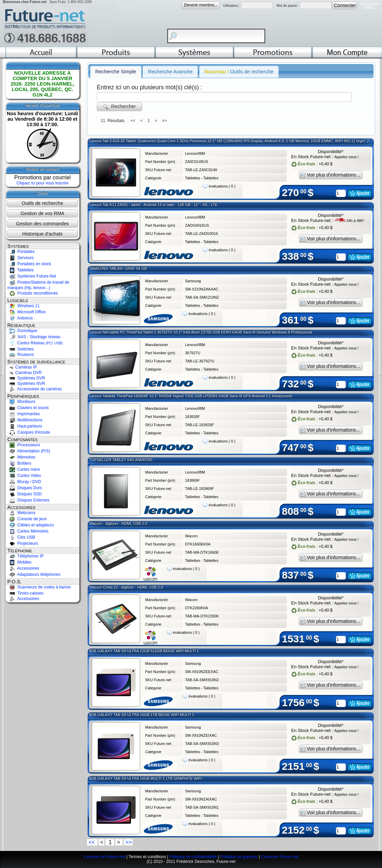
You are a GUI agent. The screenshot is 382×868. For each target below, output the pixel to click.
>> (164, 121)
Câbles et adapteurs (31, 525)
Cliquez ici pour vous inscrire (42, 183)
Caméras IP (22, 367)
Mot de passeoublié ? (370, 5)
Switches (21, 349)
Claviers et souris (28, 408)
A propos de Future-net (104, 857)
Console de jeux (27, 519)
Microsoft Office (27, 312)
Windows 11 (24, 306)
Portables (21, 252)
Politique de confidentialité (193, 857)
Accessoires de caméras (35, 389)
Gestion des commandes (42, 224)
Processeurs (24, 445)
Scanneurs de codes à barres (39, 587)
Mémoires (21, 457)
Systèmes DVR (26, 378)
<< (134, 121)
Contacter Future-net (280, 857)
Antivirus (20, 318)
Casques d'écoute (29, 432)
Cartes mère (24, 469)
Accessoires (23, 568)
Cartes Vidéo (24, 476)
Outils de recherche (42, 203)
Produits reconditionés (33, 293)
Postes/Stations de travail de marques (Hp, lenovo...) (38, 285)
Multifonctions (25, 420)
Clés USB (21, 537)
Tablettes (21, 270)
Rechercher (119, 107)
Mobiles (20, 562)
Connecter (345, 5)
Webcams (21, 513)
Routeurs (21, 355)
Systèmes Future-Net (32, 276)
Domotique (22, 331)
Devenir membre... (201, 5)
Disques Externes (28, 500)
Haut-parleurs (25, 426)
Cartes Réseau (35, 343)
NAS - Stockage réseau (34, 337)
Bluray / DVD (24, 482)
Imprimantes (24, 414)
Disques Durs (25, 488)
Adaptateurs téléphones (34, 574)
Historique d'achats (42, 234)
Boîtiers (19, 463)
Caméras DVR (25, 373)
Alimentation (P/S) (29, 451)
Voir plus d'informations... (331, 175)
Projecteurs (23, 543)
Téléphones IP (26, 556)
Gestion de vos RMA (42, 213)
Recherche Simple (116, 72)
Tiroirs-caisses (26, 593)
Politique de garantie (239, 857)
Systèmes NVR (26, 384)
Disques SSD (25, 494)
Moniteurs (21, 402)
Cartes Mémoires (28, 531)
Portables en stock (29, 264)
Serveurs (21, 258)
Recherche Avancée (170, 72)
